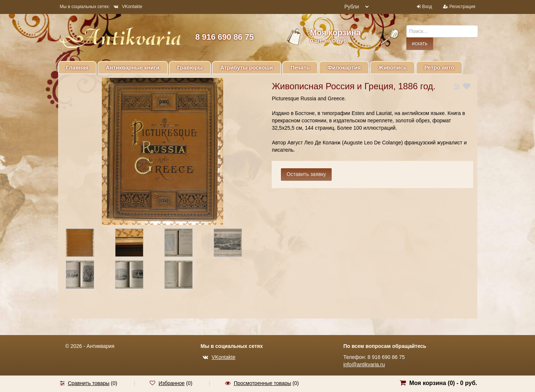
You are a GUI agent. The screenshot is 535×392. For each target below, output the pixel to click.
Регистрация (462, 7)
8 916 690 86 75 (224, 37)
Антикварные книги (133, 67)
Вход (427, 7)
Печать (300, 67)
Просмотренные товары (263, 383)
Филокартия (344, 67)
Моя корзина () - (443, 383)
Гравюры (190, 67)
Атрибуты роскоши (247, 67)
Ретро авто (439, 67)
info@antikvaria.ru (364, 364)
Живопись (393, 67)
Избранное (172, 383)
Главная (77, 67)
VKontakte (128, 7)
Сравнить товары (88, 383)
